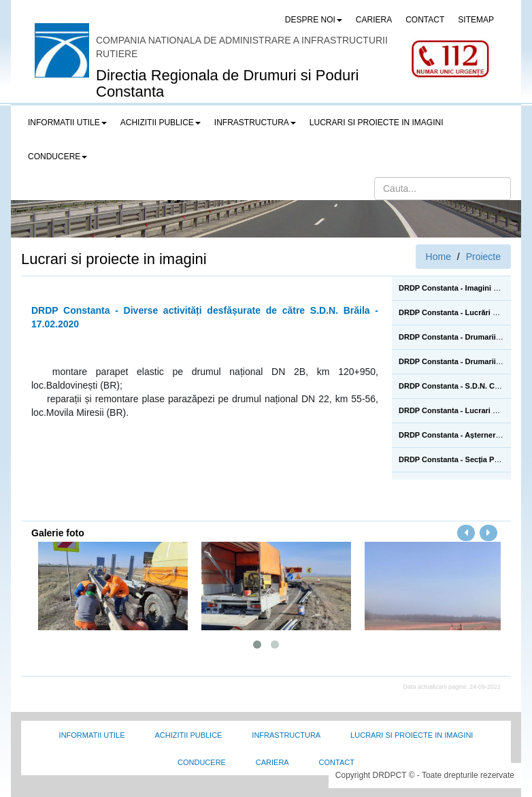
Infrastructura (286, 735)
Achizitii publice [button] (161, 123)
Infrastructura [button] (255, 123)
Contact (337, 762)
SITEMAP (476, 20)
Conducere (202, 762)
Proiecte (483, 257)
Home (438, 257)
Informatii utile (92, 735)
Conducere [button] (57, 157)
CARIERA (374, 20)
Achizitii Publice (188, 735)
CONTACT (425, 20)
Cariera (272, 762)
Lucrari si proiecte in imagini (412, 735)
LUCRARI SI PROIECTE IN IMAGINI (377, 123)
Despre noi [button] (314, 20)
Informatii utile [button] (67, 123)
